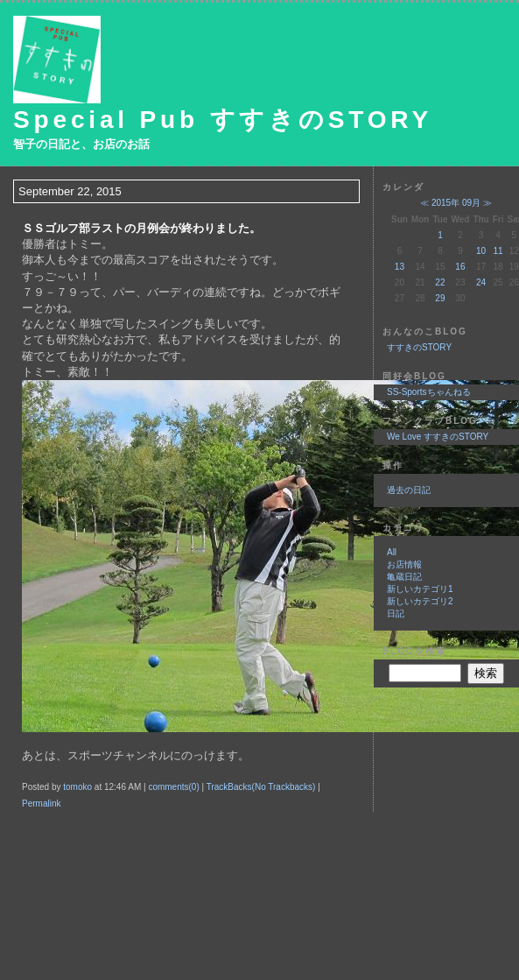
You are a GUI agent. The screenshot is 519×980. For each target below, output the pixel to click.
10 (481, 251)
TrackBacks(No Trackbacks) (261, 787)
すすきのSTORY (419, 347)
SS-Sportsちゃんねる (429, 392)
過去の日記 (409, 490)
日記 (396, 613)
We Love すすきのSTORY (438, 437)
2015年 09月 (456, 203)
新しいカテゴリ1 (420, 589)
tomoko (77, 787)
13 (400, 267)
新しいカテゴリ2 (420, 601)
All (392, 552)
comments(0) (173, 787)
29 (440, 298)
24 (481, 282)
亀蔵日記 (404, 577)
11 (498, 251)
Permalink (41, 804)
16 (460, 267)
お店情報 (404, 564)
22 (440, 282)
